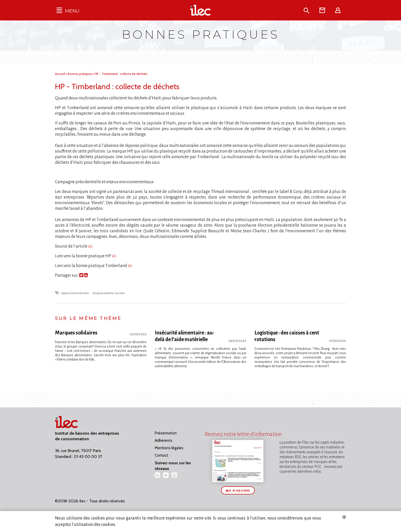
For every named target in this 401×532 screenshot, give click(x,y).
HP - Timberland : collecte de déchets (121, 74)
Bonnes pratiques (80, 74)
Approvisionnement (75, 293)
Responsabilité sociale (109, 293)
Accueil (60, 74)
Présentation (166, 433)
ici (90, 246)
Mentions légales (169, 448)
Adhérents (164, 441)
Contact (161, 455)
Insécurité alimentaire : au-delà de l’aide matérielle (185, 336)
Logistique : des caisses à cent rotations (287, 336)
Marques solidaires (76, 333)
